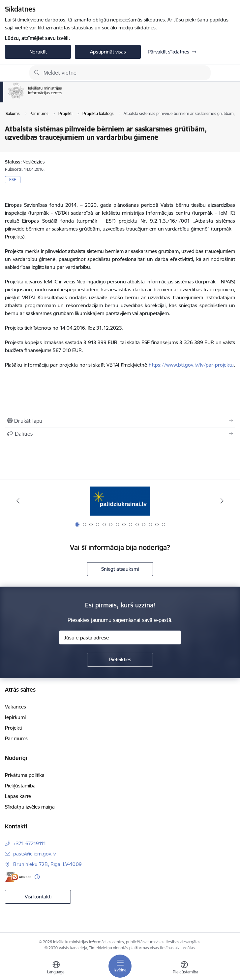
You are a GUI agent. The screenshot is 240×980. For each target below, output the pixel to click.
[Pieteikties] (120, 660)
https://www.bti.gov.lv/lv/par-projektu (191, 365)
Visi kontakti (38, 897)
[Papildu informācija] (37, 877)
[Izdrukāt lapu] (120, 421)
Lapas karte (18, 796)
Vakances (15, 707)
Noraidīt (38, 52)
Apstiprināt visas (108, 52)
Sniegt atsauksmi (120, 569)
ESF (13, 180)
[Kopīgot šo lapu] (120, 434)
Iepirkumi (15, 717)
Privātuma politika (25, 775)
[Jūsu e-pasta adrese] (120, 637)
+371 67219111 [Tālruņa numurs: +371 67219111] (30, 843)
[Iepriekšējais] (18, 501)
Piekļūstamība (20, 786)
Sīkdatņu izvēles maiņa (30, 807)
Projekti (13, 728)
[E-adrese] (18, 877)
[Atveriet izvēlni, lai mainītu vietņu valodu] (56, 968)
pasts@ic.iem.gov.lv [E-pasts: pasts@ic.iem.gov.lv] (34, 854)
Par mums (16, 738)
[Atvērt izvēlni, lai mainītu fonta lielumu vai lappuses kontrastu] (184, 968)
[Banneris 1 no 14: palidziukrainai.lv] (120, 501)
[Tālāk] (222, 501)
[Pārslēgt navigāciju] (120, 966)
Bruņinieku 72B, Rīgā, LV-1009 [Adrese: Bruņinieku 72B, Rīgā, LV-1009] (47, 864)
